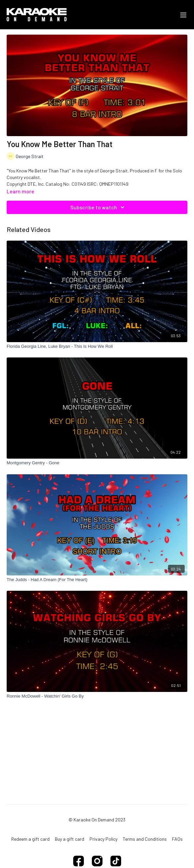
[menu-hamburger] (183, 15)
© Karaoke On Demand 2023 (97, 820)
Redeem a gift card (30, 839)
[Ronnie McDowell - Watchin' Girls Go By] (97, 696)
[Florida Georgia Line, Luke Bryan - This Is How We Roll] (97, 346)
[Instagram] (97, 861)
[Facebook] (79, 861)
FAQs (177, 839)
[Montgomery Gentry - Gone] (97, 463)
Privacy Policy (103, 839)
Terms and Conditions (145, 839)
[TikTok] (116, 861)
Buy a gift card (70, 839)
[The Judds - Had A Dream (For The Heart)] (97, 580)
